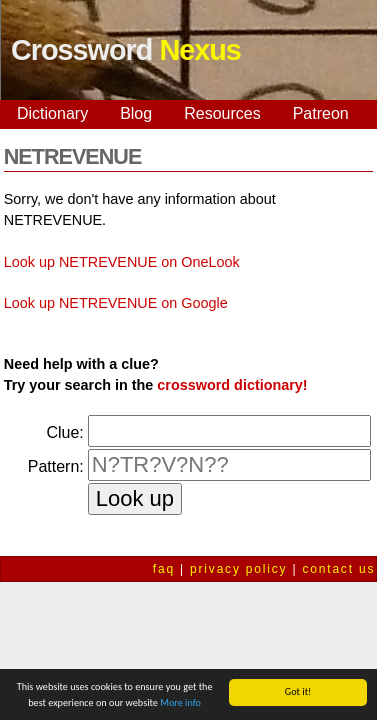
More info (180, 703)
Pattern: (56, 466)
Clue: (64, 432)
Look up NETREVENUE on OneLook (122, 262)
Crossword (126, 50)
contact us (339, 569)
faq (164, 569)
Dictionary (52, 113)
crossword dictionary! (232, 385)
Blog (136, 113)
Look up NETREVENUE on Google (116, 303)
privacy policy (238, 569)
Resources (222, 113)
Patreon (321, 113)
